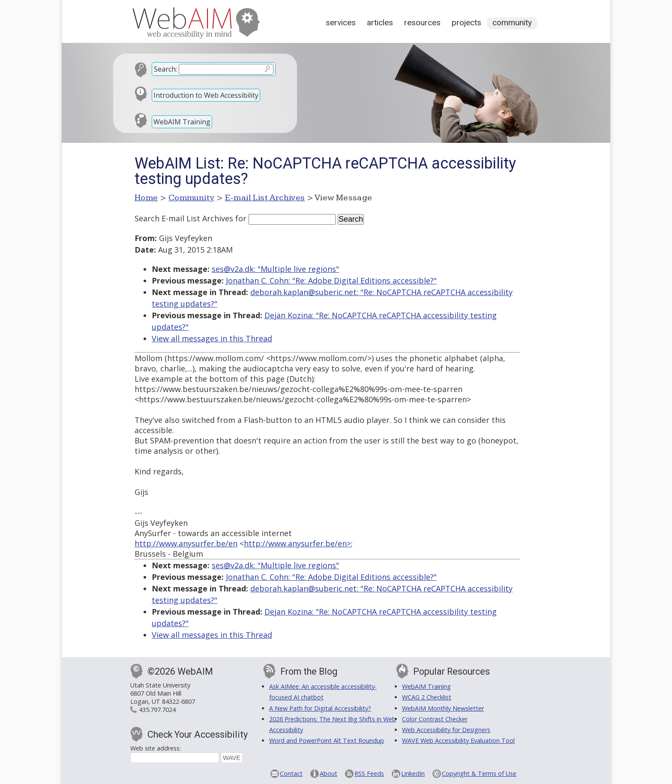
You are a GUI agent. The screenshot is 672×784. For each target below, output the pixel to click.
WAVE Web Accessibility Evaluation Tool (458, 740)
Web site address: (156, 748)
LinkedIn (413, 773)
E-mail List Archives (265, 198)
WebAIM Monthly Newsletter (443, 708)
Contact (291, 773)
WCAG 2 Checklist (427, 697)
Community (512, 23)
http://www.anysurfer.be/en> (297, 543)
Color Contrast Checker (435, 719)
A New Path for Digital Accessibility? (320, 708)
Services (341, 23)
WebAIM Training (182, 122)
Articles (380, 23)
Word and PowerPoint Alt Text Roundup (327, 740)
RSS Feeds (369, 773)
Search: (165, 69)
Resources (422, 23)
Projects (466, 23)
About (328, 773)
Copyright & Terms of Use (479, 773)
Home (146, 198)
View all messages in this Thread (212, 338)
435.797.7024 (157, 710)
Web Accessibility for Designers (446, 730)
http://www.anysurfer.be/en (186, 543)
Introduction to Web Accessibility (206, 95)
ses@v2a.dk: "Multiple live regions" (275, 269)
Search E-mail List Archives (184, 218)
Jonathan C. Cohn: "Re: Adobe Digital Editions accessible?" (331, 280)
